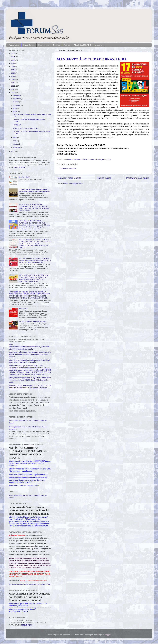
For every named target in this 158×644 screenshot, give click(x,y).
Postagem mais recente (69, 178)
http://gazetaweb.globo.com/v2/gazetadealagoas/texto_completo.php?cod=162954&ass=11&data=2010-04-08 (30, 380)
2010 (13, 89)
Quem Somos (29, 45)
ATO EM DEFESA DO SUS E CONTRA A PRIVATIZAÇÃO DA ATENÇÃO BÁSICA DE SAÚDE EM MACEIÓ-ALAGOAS (35, 260)
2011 (13, 86)
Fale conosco (44, 45)
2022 (13, 54)
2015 (13, 73)
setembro (17, 105)
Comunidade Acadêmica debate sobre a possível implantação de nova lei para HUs (35, 190)
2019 (13, 63)
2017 (13, 70)
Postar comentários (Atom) (73, 183)
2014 (13, 76)
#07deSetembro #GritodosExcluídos (32, 322)
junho (15, 112)
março (16, 144)
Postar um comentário (68, 168)
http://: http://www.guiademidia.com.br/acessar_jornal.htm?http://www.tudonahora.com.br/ (29, 347)
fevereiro (17, 147)
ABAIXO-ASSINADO (82, 45)
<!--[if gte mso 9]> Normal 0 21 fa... (26, 128)
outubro (16, 102)
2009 (13, 93)
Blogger (108, 635)
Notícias (57, 45)
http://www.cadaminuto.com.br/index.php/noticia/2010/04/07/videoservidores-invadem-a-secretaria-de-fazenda (30, 354)
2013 (13, 80)
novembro (17, 99)
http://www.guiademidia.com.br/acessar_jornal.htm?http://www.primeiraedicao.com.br (29, 361)
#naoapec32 (23, 309)
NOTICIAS (17, 125)
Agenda (67, 45)
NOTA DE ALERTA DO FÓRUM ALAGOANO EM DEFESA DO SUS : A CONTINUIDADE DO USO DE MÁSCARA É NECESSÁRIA (34, 207)
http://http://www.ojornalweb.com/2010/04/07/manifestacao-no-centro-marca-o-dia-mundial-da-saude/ (30, 387)
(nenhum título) (24, 177)
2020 (13, 60)
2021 (13, 57)
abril (15, 141)
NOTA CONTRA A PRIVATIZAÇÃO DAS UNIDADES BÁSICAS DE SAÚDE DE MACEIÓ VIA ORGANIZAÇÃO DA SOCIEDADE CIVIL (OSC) (34, 278)
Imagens (98, 45)
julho (15, 108)
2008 (13, 151)
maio (15, 137)
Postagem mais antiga (138, 178)
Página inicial (14, 45)
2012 (13, 83)
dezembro (17, 95)
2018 (13, 67)
